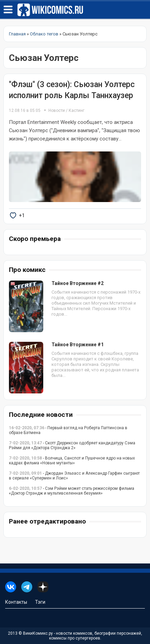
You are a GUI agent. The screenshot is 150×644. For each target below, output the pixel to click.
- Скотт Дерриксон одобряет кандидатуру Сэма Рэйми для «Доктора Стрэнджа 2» (72, 445)
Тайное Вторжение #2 (78, 283)
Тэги (40, 602)
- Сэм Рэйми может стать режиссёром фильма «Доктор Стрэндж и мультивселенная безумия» (72, 491)
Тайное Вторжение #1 (78, 345)
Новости (57, 110)
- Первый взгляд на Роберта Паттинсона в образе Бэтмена (68, 430)
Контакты (16, 602)
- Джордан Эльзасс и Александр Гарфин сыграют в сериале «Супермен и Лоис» (74, 476)
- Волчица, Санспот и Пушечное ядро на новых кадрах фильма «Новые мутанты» (72, 461)
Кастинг (77, 110)
